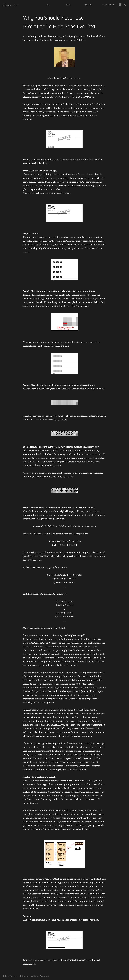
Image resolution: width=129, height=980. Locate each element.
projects (88, 5)
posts (68, 5)
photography (108, 5)
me (48, 5)
